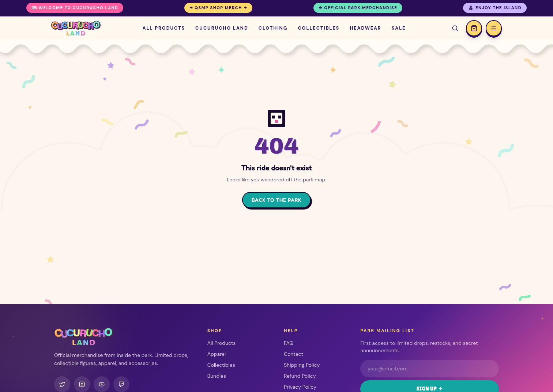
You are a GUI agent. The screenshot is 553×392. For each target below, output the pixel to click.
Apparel (217, 354)
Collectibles (319, 28)
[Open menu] (494, 28)
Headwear (365, 28)
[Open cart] (474, 28)
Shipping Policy (302, 365)
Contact (294, 354)
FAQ (289, 343)
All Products (164, 28)
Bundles (217, 376)
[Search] (455, 28)
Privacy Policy (300, 387)
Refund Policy (300, 376)
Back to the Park (276, 200)
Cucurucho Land (222, 28)
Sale (399, 28)
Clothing (273, 28)
